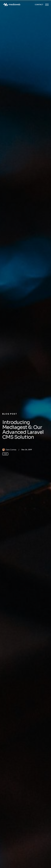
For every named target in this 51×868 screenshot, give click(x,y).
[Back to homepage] (12, 5)
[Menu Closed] (47, 5)
